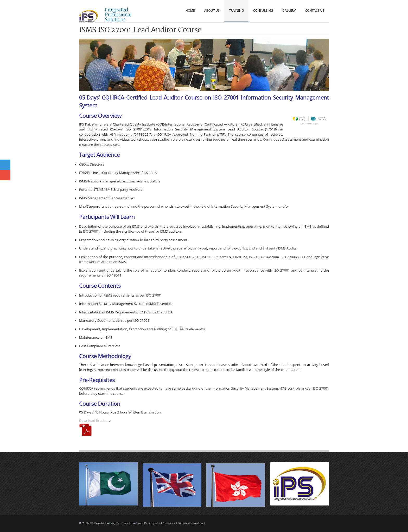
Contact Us (315, 11)
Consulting (263, 11)
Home (190, 11)
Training (236, 11)
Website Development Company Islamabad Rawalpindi (169, 523)
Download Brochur (94, 421)
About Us (212, 11)
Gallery (289, 11)
